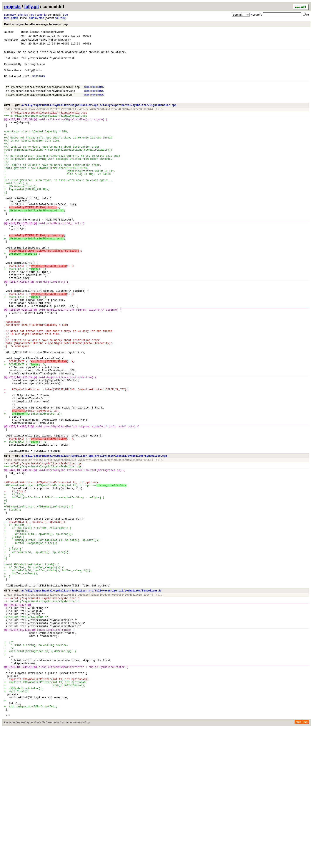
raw (6, 18)
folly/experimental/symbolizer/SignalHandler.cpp (43, 97)
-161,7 (14, 331)
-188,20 (14, 365)
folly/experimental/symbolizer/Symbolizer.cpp (41, 101)
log (32, 15)
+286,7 (24, 506)
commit (41, 15)
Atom (298, 862)
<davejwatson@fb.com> (55, 42)
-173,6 (14, 752)
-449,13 (14, 559)
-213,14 (14, 447)
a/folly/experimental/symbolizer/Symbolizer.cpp (57, 542)
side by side (37, 18)
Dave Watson (29, 42)
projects (12, 7)
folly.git (32, 7)
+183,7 (24, 331)
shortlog (23, 15)
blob (93, 96)
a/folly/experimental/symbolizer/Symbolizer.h (56, 704)
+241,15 (27, 796)
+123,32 (27, 134)
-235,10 (14, 796)
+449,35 (27, 559)
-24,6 (13, 721)
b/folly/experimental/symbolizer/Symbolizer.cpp (131, 542)
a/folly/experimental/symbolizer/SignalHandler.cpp (60, 117)
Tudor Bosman (30, 32)
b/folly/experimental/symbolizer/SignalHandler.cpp (138, 117)
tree (65, 15)
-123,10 (14, 134)
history (101, 96)
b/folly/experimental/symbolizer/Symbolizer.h (126, 704)
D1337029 (39, 85)
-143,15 (14, 260)
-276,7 (14, 506)
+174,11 (25, 752)
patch (15, 18)
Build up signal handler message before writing (36, 24)
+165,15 (27, 260)
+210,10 (27, 365)
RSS (306, 862)
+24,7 (22, 721)
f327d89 (61, 18)
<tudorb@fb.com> (53, 32)
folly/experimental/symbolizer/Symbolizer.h (39, 106)
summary (10, 15)
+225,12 (27, 447)
